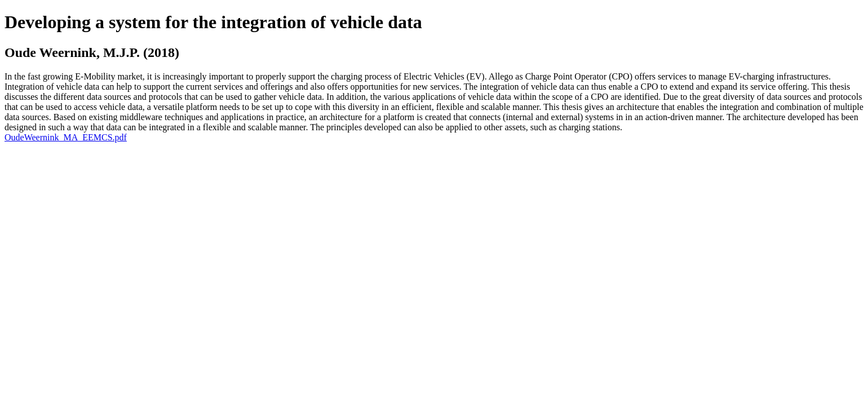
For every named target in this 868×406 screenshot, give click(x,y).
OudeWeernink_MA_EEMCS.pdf (66, 137)
